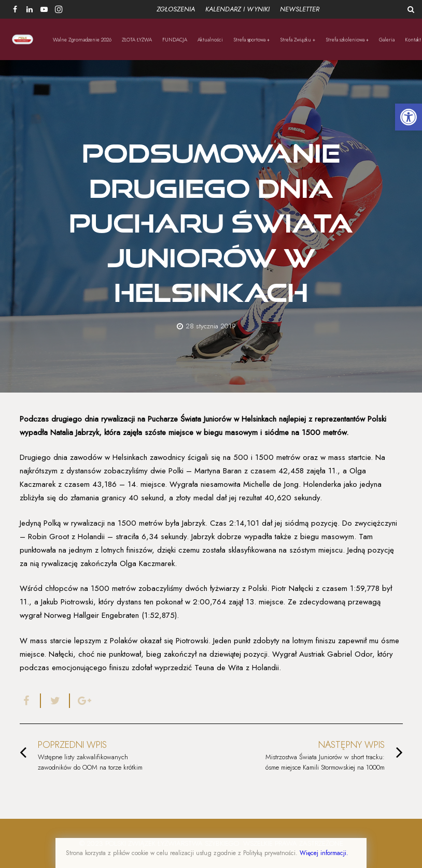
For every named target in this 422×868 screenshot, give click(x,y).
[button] (409, 117)
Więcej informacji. (324, 853)
